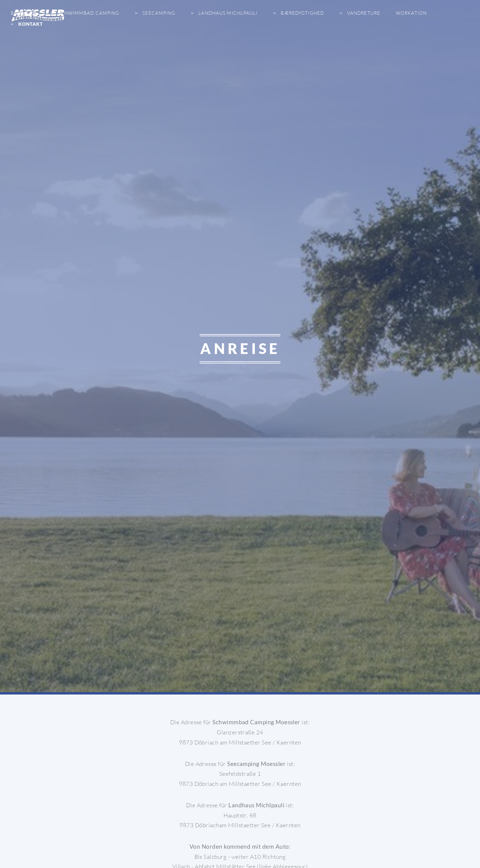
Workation (411, 13)
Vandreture (363, 13)
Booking (23, 13)
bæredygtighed (302, 13)
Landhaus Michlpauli (227, 13)
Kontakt (30, 24)
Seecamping (158, 13)
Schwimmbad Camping (88, 13)
